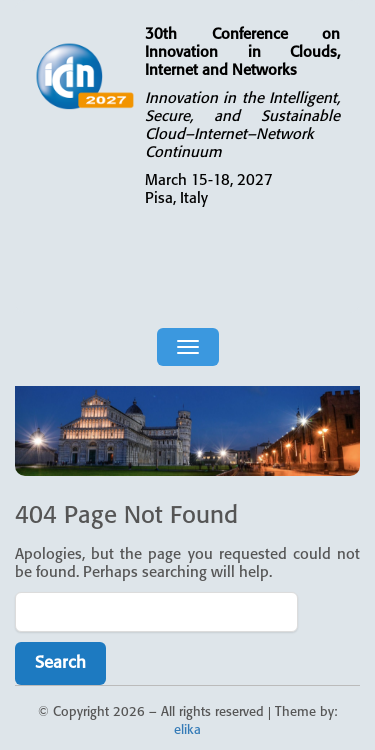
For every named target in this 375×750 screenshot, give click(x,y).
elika (187, 730)
